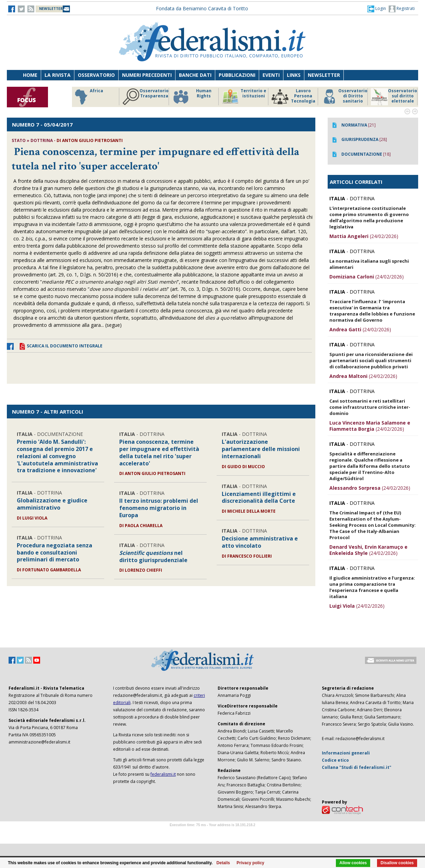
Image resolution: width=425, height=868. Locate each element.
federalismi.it (163, 774)
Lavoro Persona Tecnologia (293, 97)
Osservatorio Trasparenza (145, 97)
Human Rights (192, 97)
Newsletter (324, 75)
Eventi (271, 75)
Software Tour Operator (212, 833)
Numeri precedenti (147, 75)
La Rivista (58, 75)
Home (30, 75)
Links (294, 75)
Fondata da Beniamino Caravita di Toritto (202, 8)
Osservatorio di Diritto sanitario (344, 97)
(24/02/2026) (364, 236)
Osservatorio (96, 75)
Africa (88, 97)
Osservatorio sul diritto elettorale (394, 97)
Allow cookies (353, 863)
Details (223, 863)
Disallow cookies (397, 863)
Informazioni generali (346, 753)
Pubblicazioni (237, 75)
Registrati (402, 9)
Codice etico (335, 760)
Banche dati (195, 75)
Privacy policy (250, 863)
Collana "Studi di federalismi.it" (357, 767)
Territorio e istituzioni (244, 97)
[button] (377, 9)
